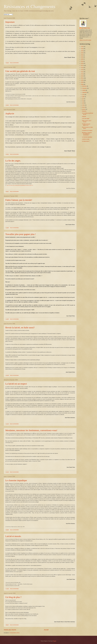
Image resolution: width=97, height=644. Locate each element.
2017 (82, 65)
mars (83, 105)
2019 (82, 61)
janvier (84, 109)
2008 (82, 84)
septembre (85, 92)
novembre (85, 88)
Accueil (46, 630)
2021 (82, 57)
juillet (83, 97)
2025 (82, 49)
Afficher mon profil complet (85, 40)
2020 (82, 59)
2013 (82, 74)
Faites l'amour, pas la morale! (19, 200)
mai (83, 101)
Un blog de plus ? (13, 597)
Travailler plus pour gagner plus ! (21, 234)
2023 (82, 53)
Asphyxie (10, 113)
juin (83, 99)
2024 (82, 51)
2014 (82, 72)
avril (83, 103)
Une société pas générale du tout (20, 71)
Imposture (10, 22)
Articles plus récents (10, 630)
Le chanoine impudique (16, 480)
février (84, 107)
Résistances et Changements (30, 7)
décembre (85, 86)
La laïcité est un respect (16, 384)
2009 (82, 82)
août (83, 95)
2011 (82, 78)
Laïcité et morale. (13, 536)
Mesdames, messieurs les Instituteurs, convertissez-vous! (31, 430)
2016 (82, 68)
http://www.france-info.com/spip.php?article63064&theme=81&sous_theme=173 (20, 185)
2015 (82, 70)
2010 (82, 80)
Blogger (55, 641)
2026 (82, 47)
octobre (84, 90)
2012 (82, 76)
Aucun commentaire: (14, 63)
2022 (82, 55)
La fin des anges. (13, 161)
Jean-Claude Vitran (85, 28)
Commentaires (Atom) (15, 633)
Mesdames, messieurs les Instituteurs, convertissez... (87, 134)
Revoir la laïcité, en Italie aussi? (20, 327)
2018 (82, 63)
